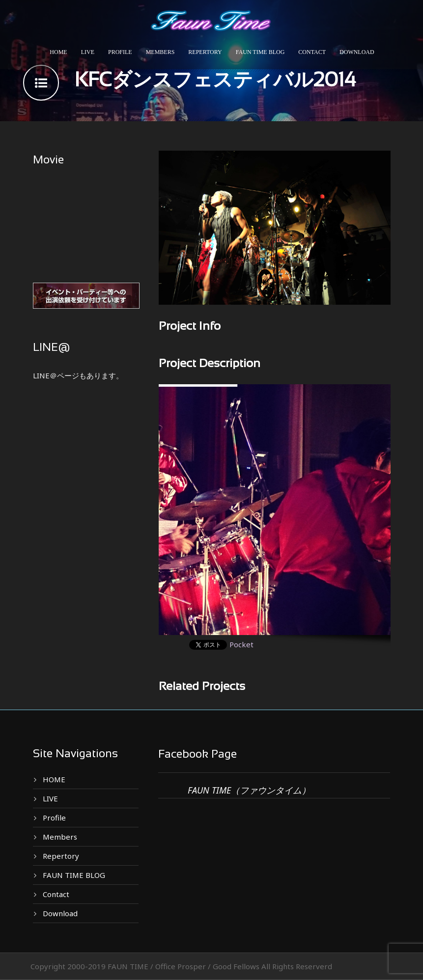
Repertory (205, 52)
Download (357, 52)
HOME (58, 52)
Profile (120, 52)
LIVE (88, 52)
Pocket (241, 644)
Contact (312, 52)
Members (160, 52)
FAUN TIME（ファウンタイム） (249, 790)
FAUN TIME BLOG (260, 52)
